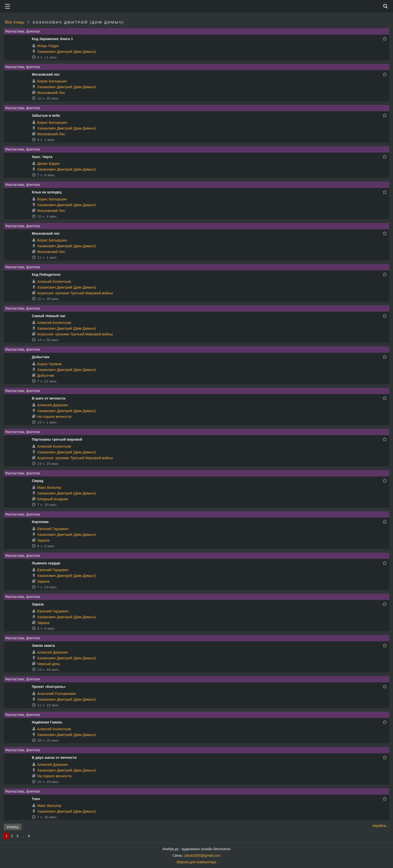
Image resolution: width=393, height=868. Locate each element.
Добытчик (41, 357)
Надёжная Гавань (47, 722)
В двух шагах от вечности (54, 758)
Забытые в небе (46, 115)
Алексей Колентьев (54, 281)
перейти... (381, 826)
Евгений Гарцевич (53, 529)
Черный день (49, 664)
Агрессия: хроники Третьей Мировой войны (75, 293)
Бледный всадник (52, 499)
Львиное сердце (46, 563)
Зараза (43, 540)
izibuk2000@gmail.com (202, 855)
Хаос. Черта (42, 157)
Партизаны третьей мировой (57, 439)
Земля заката (43, 646)
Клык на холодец (47, 192)
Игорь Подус (48, 46)
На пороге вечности (54, 416)
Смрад (38, 481)
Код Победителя (46, 275)
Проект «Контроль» (49, 687)
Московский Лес (51, 93)
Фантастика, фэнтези (23, 31)
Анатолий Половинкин (57, 694)
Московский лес (46, 74)
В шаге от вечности (49, 398)
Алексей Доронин (53, 405)
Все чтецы (15, 22)
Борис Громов (49, 364)
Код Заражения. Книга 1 (52, 39)
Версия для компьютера (196, 862)
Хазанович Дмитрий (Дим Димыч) (66, 51)
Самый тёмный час (49, 316)
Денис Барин (48, 163)
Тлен (36, 799)
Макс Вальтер (49, 487)
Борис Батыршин (52, 81)
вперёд (13, 827)
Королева (40, 522)
